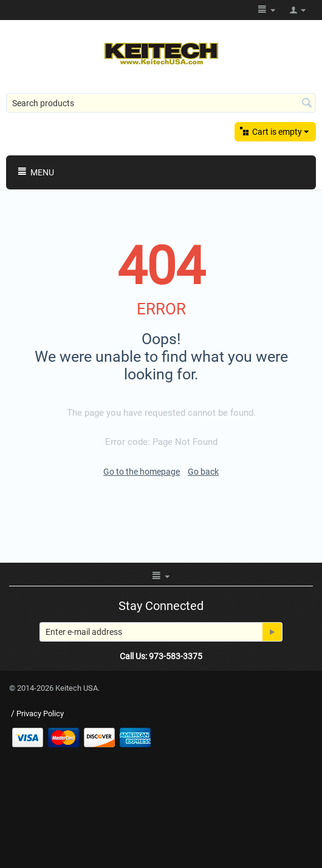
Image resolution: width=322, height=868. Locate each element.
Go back (203, 472)
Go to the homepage (142, 472)
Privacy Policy (40, 714)
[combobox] (161, 103)
